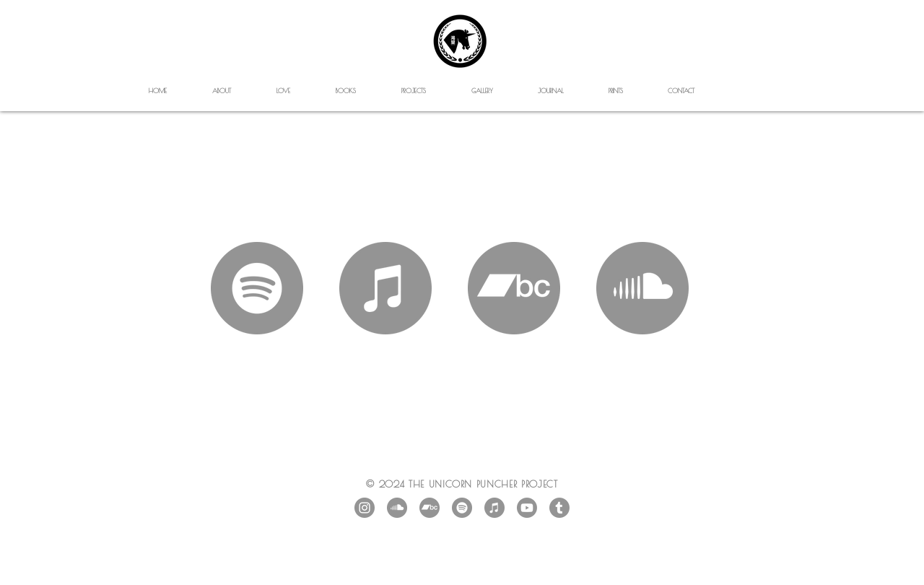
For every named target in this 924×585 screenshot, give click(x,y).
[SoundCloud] (397, 508)
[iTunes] (494, 508)
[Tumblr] (559, 508)
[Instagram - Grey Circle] (365, 508)
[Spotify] (462, 508)
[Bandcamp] (430, 508)
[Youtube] (527, 508)
